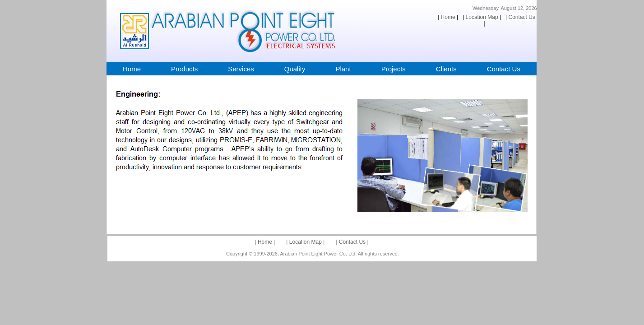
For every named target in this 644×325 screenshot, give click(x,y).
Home (265, 242)
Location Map (306, 242)
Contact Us (352, 242)
